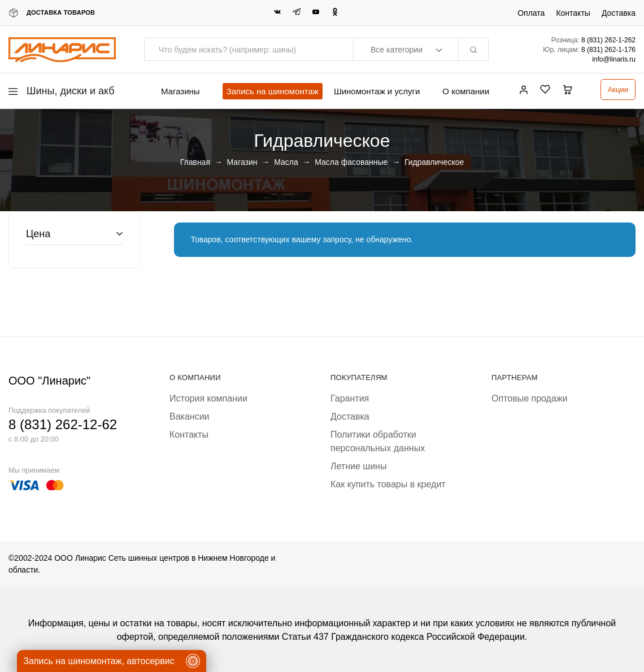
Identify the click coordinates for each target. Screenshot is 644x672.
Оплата (531, 13)
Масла (286, 162)
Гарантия (350, 398)
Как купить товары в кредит (388, 484)
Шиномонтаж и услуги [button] (377, 91)
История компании (208, 398)
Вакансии (190, 416)
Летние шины (358, 466)
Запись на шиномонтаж (273, 91)
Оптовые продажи (529, 398)
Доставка (619, 13)
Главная (195, 162)
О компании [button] (466, 91)
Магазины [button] (180, 91)
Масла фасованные (351, 162)
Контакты (573, 13)
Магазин (242, 162)
